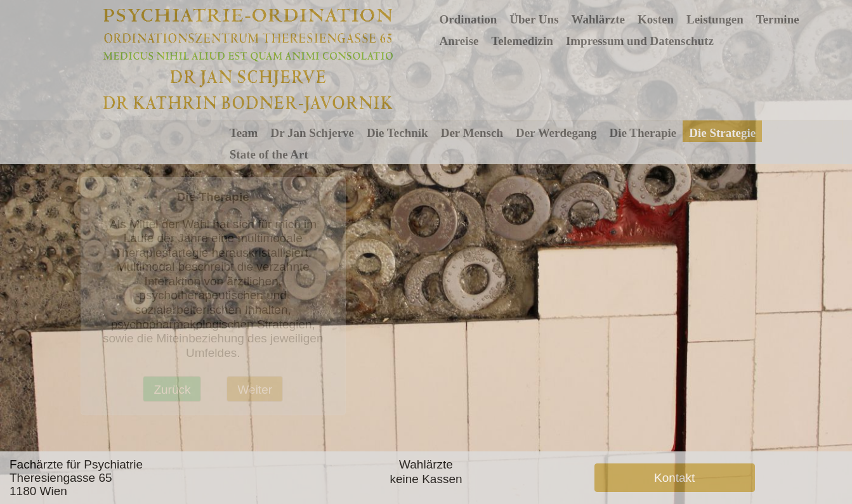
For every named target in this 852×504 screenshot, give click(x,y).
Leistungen (715, 19)
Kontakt (674, 478)
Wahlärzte (598, 19)
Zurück (172, 390)
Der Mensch (472, 133)
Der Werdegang (556, 133)
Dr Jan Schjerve (312, 133)
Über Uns (534, 19)
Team (244, 133)
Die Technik (397, 133)
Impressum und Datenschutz (640, 41)
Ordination (468, 19)
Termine (778, 19)
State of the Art (269, 154)
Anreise (459, 41)
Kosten (656, 19)
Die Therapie (643, 133)
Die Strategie (722, 133)
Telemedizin (522, 41)
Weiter (255, 390)
